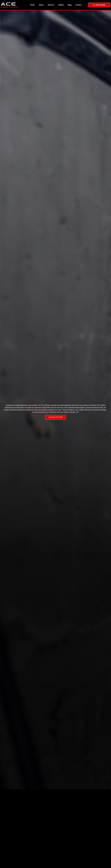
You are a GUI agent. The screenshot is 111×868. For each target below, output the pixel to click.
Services (51, 5)
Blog (70, 5)
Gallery (61, 5)
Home (33, 5)
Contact (79, 5)
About (41, 5)
